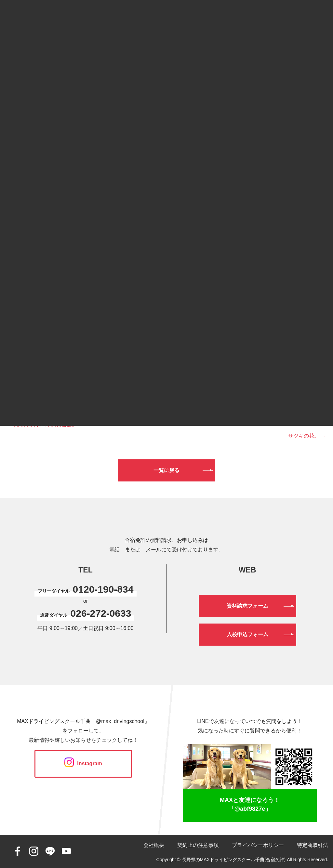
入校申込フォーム (247, 634)
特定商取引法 (313, 845)
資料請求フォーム (247, 606)
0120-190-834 (103, 589)
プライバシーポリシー (258, 845)
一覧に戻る (166, 470)
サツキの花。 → (307, 436)
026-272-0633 (101, 613)
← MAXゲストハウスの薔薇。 (42, 425)
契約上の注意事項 (198, 845)
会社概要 (154, 845)
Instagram (83, 763)
